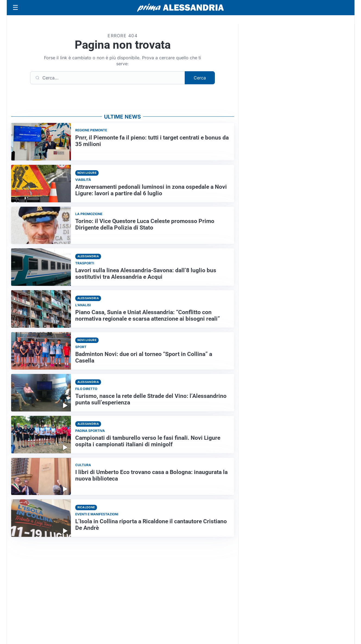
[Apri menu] (15, 8)
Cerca (200, 78)
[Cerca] (108, 78)
